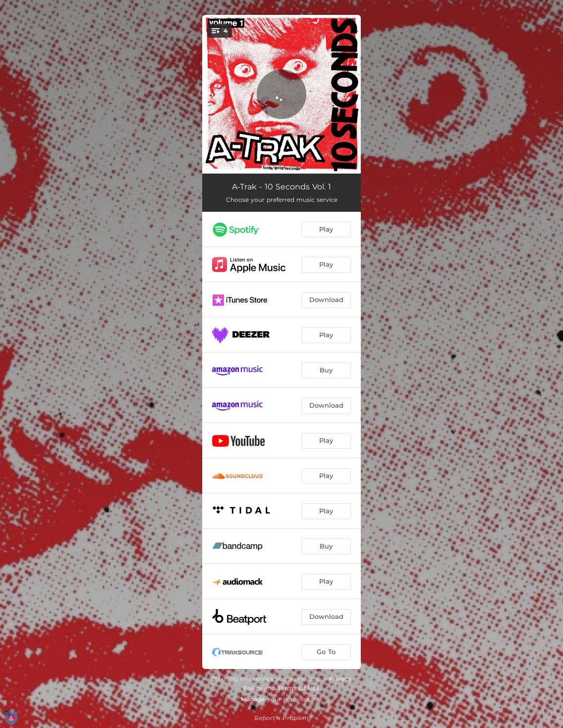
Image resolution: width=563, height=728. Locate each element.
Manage (253, 699)
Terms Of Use (298, 688)
